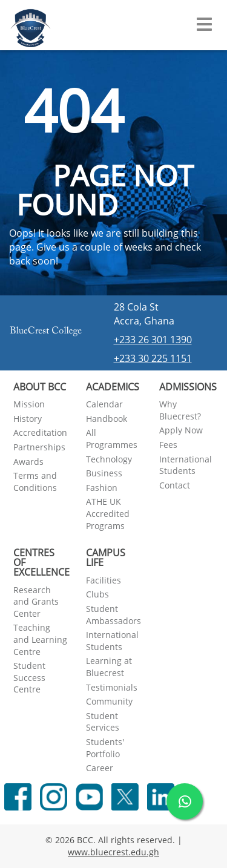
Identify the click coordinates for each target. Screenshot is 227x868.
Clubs (97, 594)
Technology (109, 459)
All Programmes (112, 439)
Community (109, 701)
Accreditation (40, 432)
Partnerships (39, 447)
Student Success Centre (29, 677)
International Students (186, 465)
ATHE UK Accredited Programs (108, 513)
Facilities (104, 580)
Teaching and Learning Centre (40, 639)
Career (100, 768)
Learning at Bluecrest (109, 667)
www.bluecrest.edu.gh (113, 852)
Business (104, 473)
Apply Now (181, 430)
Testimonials (112, 687)
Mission (29, 404)
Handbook (107, 419)
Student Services (103, 722)
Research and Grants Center (36, 602)
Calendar (104, 404)
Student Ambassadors (113, 615)
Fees (168, 445)
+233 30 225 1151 (153, 358)
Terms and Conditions (35, 482)
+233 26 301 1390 (153, 340)
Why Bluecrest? (180, 410)
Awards (28, 462)
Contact (175, 485)
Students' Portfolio (105, 748)
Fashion (102, 488)
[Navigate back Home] (31, 24)
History (28, 419)
